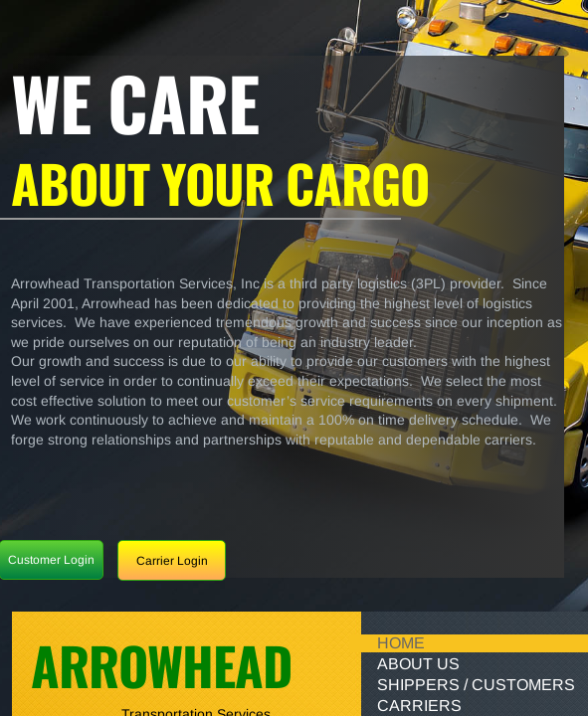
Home (401, 643)
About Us (418, 664)
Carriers (419, 706)
